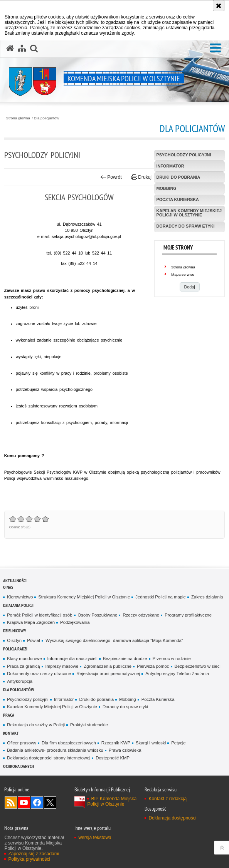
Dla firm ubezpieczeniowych (69, 743)
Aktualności (15, 581)
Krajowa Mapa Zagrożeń (31, 622)
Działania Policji (18, 605)
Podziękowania (75, 622)
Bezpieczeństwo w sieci (198, 666)
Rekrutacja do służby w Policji (36, 725)
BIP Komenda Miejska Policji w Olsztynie (112, 801)
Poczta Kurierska (158, 699)
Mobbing (128, 699)
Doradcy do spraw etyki (125, 707)
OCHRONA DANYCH (19, 766)
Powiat (34, 640)
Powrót (111, 177)
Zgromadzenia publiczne (108, 666)
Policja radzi (15, 649)
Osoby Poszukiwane (98, 615)
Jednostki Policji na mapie (161, 597)
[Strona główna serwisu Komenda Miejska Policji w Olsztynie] (10, 49)
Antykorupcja (20, 681)
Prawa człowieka (125, 750)
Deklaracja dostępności (172, 818)
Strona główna (18, 118)
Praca (9, 715)
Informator (64, 699)
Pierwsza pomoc (153, 666)
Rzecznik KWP (116, 743)
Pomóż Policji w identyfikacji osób (40, 615)
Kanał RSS (11, 803)
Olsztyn (14, 640)
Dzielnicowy (15, 631)
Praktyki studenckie (89, 725)
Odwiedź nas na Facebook (37, 803)
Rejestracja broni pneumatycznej (108, 674)
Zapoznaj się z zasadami (34, 854)
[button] (216, 48)
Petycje (178, 743)
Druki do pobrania (96, 699)
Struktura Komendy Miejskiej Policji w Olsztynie (84, 597)
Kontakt (11, 733)
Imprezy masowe (62, 666)
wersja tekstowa (95, 838)
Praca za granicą (23, 666)
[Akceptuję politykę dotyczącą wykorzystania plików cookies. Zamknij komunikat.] (219, 6)
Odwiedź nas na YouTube (24, 803)
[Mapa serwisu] (22, 49)
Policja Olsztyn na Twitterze (50, 803)
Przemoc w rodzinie (172, 659)
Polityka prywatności (29, 859)
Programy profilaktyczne (188, 615)
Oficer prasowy (22, 743)
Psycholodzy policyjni (28, 699)
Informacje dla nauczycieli (72, 659)
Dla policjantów (46, 118)
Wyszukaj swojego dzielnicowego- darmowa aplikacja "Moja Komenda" (114, 640)
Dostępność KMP (113, 758)
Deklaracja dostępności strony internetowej (49, 758)
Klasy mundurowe (24, 659)
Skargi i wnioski (151, 743)
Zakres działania (207, 597)
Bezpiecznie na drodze (125, 659)
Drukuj (141, 177)
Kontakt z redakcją (168, 799)
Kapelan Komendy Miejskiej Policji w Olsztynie (52, 707)
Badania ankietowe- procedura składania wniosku (55, 750)
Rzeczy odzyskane (141, 615)
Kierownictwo (20, 597)
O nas (8, 587)
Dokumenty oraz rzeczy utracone (39, 674)
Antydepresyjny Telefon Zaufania (177, 674)
